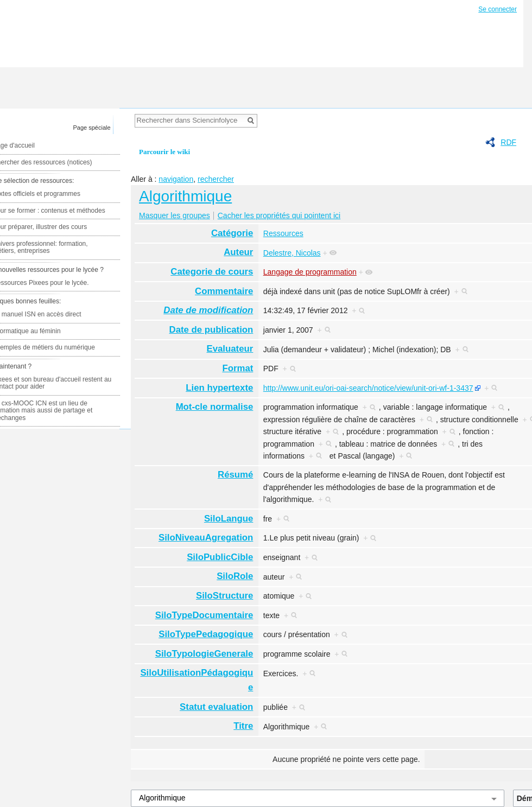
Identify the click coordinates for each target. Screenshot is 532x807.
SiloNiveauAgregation (206, 538)
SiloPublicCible (220, 557)
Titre (243, 726)
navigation (176, 179)
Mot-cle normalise (215, 407)
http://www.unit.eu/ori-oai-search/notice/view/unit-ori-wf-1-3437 (368, 388)
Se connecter (498, 9)
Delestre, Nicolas (292, 253)
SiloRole (235, 576)
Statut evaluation (216, 707)
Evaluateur (230, 349)
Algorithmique (185, 196)
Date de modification (208, 310)
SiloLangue (229, 519)
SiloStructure (224, 596)
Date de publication (211, 330)
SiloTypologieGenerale (204, 654)
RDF (508, 142)
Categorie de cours (212, 272)
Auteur (238, 252)
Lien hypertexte (219, 388)
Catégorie (232, 233)
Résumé (235, 475)
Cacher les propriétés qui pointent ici (279, 215)
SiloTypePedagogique (206, 634)
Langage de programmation (310, 272)
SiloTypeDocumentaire (204, 615)
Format (237, 368)
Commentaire (224, 291)
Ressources (283, 233)
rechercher (216, 179)
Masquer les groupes (175, 215)
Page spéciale (92, 128)
